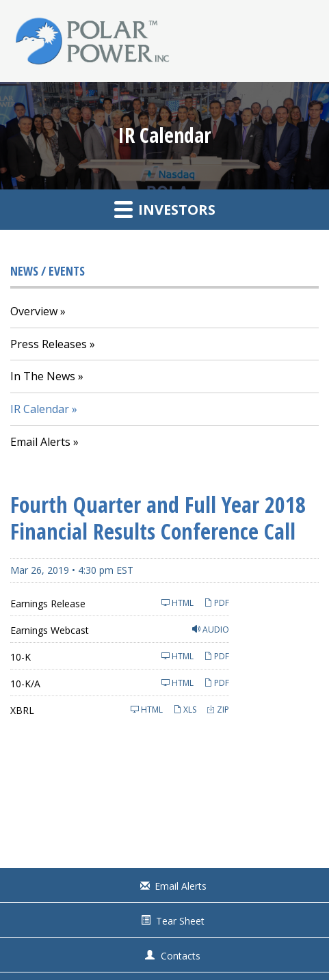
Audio (211, 630)
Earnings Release (48, 604)
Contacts (181, 956)
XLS (185, 710)
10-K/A (25, 684)
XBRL (22, 710)
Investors (165, 209)
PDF (216, 603)
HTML (177, 603)
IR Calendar (40, 409)
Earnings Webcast (50, 630)
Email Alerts (40, 442)
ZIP (218, 710)
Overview (34, 311)
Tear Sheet (180, 921)
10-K (21, 657)
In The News (43, 376)
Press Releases (49, 344)
